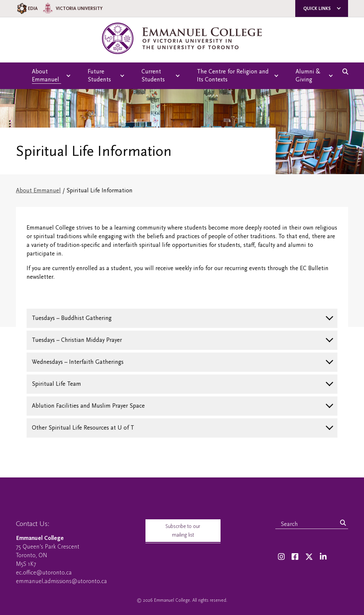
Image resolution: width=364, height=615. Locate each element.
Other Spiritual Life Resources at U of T (83, 428)
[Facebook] (295, 557)
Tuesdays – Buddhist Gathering (72, 318)
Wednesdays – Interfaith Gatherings (78, 362)
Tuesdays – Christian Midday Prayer (77, 340)
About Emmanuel (38, 191)
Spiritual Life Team (56, 384)
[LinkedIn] (323, 557)
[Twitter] (309, 557)
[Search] (343, 523)
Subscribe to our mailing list (183, 531)
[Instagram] (281, 557)
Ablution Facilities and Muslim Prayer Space (88, 406)
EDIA (27, 8)
